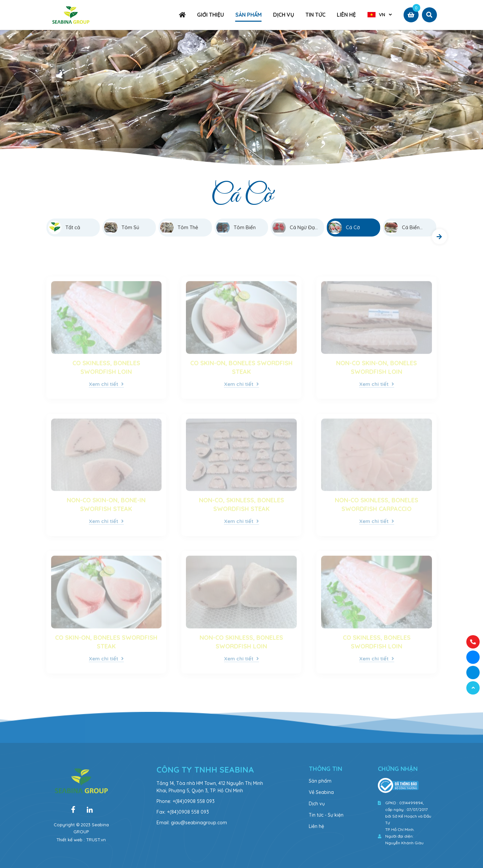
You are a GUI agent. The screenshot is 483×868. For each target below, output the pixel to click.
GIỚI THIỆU (210, 15)
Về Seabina (321, 792)
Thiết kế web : (71, 840)
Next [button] (439, 237)
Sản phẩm (320, 781)
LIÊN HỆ (346, 15)
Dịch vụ (317, 804)
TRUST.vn (96, 840)
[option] (241, 100)
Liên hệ (316, 826)
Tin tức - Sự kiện (326, 815)
